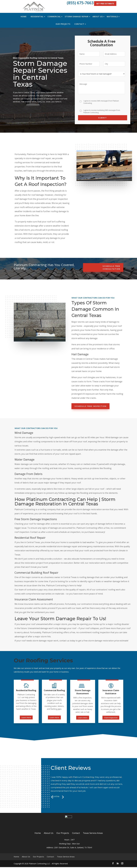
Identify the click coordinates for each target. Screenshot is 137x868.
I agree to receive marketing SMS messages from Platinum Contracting (102, 111)
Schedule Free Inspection (90, 406)
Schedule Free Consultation (111, 267)
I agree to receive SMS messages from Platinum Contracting (101, 102)
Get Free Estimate (105, 4)
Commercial (54, 17)
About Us (98, 17)
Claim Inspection (111, 718)
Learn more (26, 717)
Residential (37, 17)
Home (24, 17)
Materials (112, 17)
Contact (79, 24)
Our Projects (63, 24)
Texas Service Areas (93, 834)
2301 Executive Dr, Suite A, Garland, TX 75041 (73, 848)
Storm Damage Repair (77, 17)
